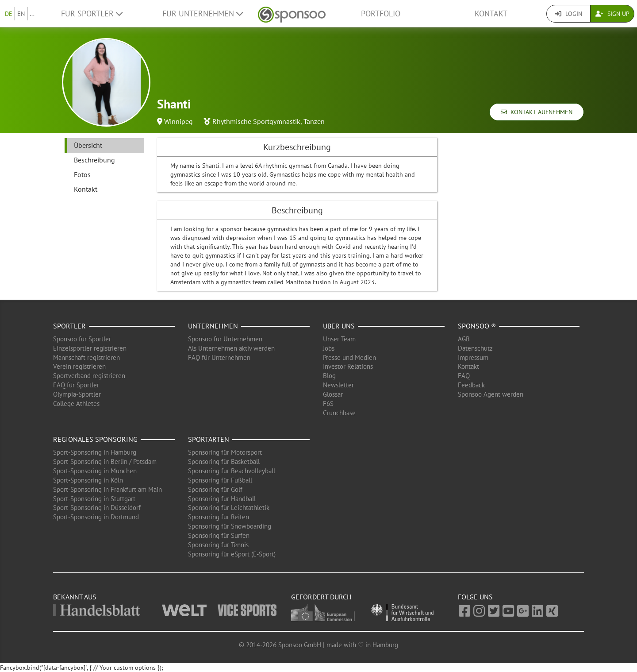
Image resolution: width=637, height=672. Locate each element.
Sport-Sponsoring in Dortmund (96, 517)
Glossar (333, 394)
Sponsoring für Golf (215, 489)
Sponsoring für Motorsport (225, 452)
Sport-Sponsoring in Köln (88, 480)
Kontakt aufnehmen (537, 112)
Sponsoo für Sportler (82, 339)
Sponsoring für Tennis (218, 545)
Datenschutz (475, 348)
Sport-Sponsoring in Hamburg (95, 452)
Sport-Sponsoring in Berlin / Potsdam (105, 462)
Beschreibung (94, 160)
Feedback (471, 385)
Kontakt (491, 14)
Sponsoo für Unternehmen (225, 339)
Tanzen (314, 121)
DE (9, 14)
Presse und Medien (349, 357)
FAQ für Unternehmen (219, 357)
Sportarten (209, 439)
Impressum (473, 357)
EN (21, 14)
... (32, 14)
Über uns (339, 326)
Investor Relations (348, 366)
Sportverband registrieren (89, 376)
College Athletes (76, 404)
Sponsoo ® (477, 326)
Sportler (69, 326)
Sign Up (612, 14)
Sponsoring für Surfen (219, 535)
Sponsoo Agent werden (491, 394)
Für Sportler (92, 14)
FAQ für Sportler (76, 385)
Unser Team (339, 339)
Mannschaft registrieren (86, 357)
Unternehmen (213, 326)
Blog (329, 376)
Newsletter (338, 385)
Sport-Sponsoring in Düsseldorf (97, 508)
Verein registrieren (79, 366)
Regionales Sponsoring (95, 439)
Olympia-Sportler (77, 394)
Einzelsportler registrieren (90, 348)
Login (569, 14)
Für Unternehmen (203, 14)
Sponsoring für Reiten (219, 517)
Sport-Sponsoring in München (95, 471)
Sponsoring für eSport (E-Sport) (232, 554)
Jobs (329, 348)
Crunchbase (339, 413)
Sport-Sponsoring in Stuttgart (94, 499)
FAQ (464, 376)
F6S (328, 404)
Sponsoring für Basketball (224, 462)
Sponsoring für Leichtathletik (229, 508)
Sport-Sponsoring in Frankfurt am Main (107, 489)
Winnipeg (178, 121)
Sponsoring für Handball (222, 499)
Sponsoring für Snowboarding (230, 526)
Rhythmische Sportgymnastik (256, 121)
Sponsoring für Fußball (220, 480)
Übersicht (88, 145)
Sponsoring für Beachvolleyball (232, 471)
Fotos (82, 174)
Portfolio (381, 14)
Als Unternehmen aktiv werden (231, 348)
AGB (464, 339)
